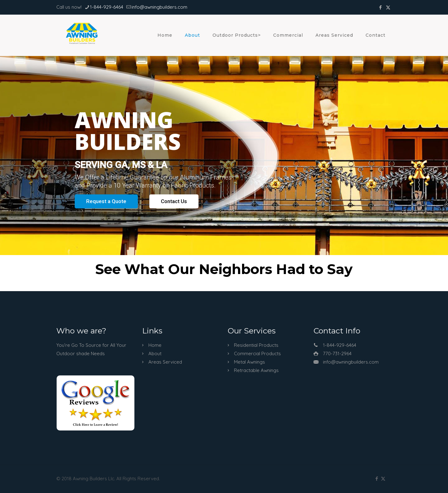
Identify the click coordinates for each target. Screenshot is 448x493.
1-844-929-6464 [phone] (107, 7)
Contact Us (174, 201)
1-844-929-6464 (340, 345)
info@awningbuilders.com (351, 362)
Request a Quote (106, 201)
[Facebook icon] (380, 7)
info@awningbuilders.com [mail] (159, 7)
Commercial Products (257, 353)
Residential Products (256, 345)
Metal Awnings (250, 362)
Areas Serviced (165, 362)
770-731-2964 (337, 353)
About (155, 353)
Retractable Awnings (256, 370)
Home (155, 345)
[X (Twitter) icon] (388, 7)
